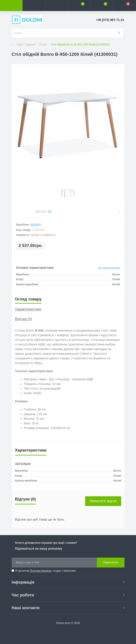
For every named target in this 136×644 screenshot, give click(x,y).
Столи (43, 45)
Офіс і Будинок (26, 45)
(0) (50, 211)
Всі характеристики (109, 268)
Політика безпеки (40, 571)
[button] (57, 6)
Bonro (36, 225)
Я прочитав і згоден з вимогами (46, 571)
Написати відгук (103, 501)
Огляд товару (28, 299)
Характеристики (28, 309)
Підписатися (111, 562)
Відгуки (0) (24, 319)
